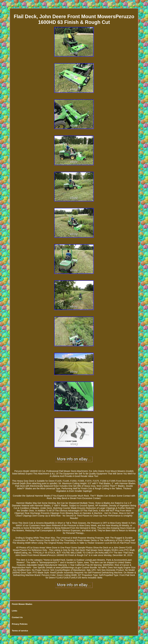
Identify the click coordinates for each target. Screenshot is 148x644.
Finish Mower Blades (22, 604)
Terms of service (20, 631)
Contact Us (17, 617)
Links (15, 611)
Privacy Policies (20, 624)
